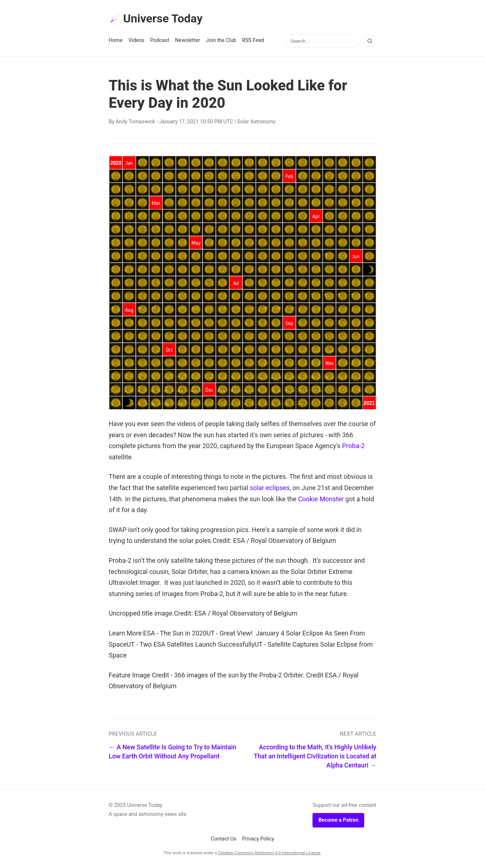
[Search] (370, 41)
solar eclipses (270, 488)
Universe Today (156, 18)
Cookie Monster (321, 499)
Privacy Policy (258, 839)
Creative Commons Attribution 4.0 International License (269, 853)
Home (116, 40)
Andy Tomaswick (135, 122)
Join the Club (221, 40)
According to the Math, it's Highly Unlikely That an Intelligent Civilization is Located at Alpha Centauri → (315, 756)
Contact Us (224, 839)
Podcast (160, 40)
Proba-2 (354, 446)
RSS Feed (253, 40)
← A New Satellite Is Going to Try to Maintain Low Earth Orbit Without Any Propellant (173, 752)
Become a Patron (338, 820)
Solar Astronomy (256, 122)
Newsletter (188, 40)
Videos (136, 40)
